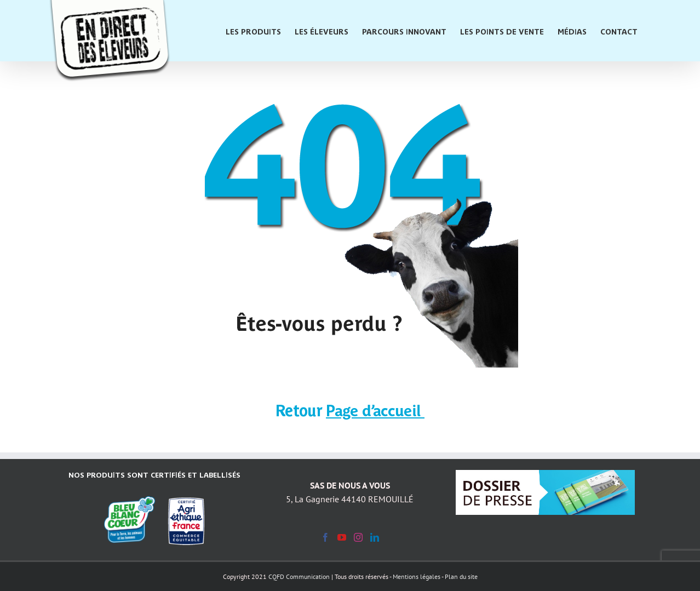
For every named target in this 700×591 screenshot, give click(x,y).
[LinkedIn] (375, 537)
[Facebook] (325, 537)
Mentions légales (417, 576)
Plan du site (461, 576)
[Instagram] (358, 537)
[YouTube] (342, 537)
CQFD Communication (299, 576)
